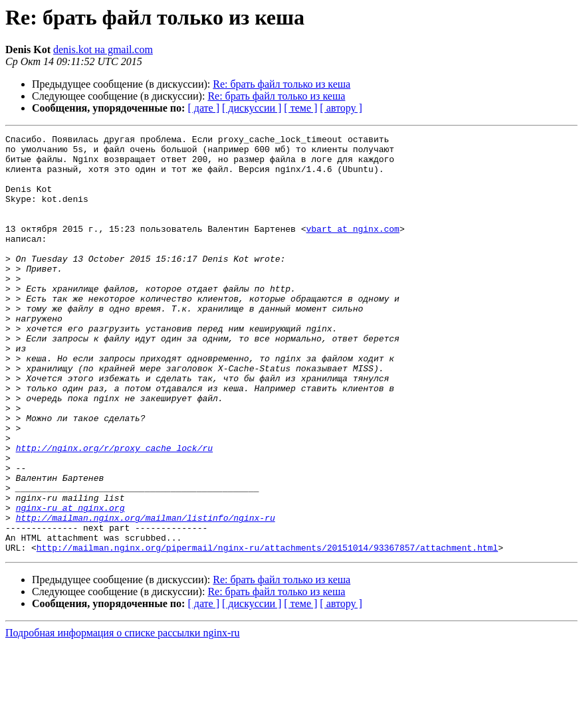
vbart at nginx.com (352, 248)
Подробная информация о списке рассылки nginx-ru (123, 716)
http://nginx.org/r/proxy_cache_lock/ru (114, 511)
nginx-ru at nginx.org (70, 583)
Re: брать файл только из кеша (282, 84)
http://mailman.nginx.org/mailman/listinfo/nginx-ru (146, 595)
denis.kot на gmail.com (103, 49)
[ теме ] (300, 108)
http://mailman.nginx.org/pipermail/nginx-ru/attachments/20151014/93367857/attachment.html (267, 631)
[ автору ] (341, 108)
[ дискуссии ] (252, 108)
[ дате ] (203, 108)
